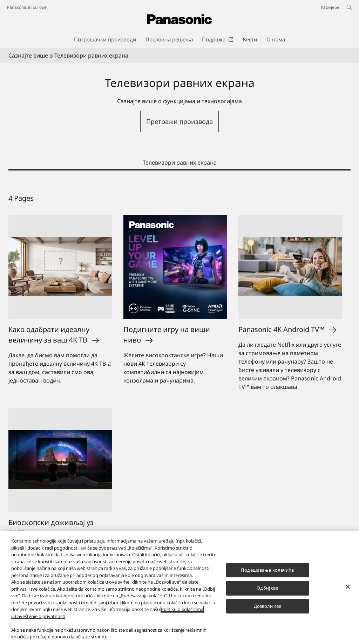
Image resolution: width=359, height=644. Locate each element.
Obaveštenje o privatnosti (38, 616)
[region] (179, 587)
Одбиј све (267, 588)
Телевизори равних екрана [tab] (180, 162)
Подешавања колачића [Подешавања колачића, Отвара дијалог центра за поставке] (267, 570)
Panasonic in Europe (27, 7)
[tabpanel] (179, 383)
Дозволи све (267, 606)
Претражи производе (179, 121)
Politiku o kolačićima (182, 609)
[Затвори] (348, 586)
